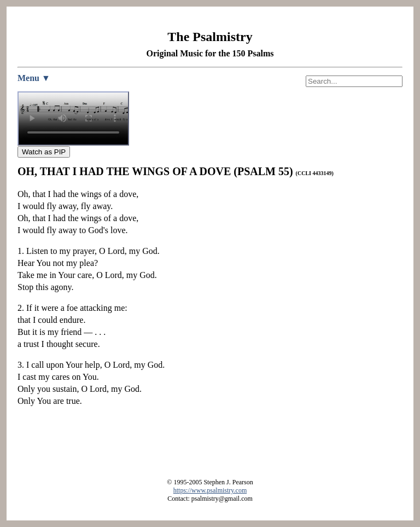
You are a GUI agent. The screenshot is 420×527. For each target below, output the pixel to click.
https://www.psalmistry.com (210, 490)
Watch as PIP (44, 152)
